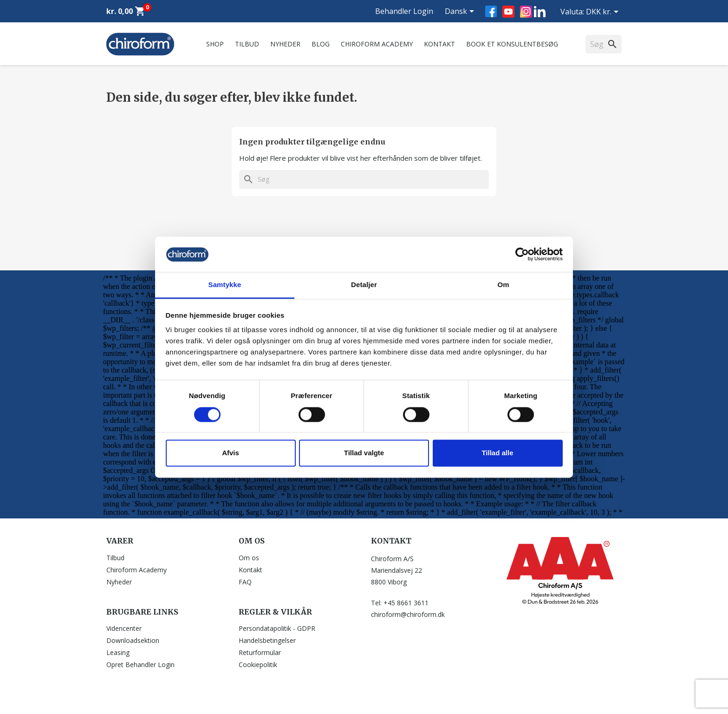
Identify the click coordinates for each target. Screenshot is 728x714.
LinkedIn (540, 11)
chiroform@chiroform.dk (408, 614)
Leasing (118, 652)
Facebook (491, 11)
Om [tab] (503, 285)
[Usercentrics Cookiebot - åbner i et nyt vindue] (522, 254)
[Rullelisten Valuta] (604, 13)
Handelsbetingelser (267, 640)
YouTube (508, 12)
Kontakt (439, 44)
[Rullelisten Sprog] (461, 12)
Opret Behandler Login (140, 665)
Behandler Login (404, 11)
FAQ (245, 582)
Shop (215, 44)
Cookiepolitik (258, 665)
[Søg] (364, 179)
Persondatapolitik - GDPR (277, 628)
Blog (321, 44)
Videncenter (124, 628)
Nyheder (285, 44)
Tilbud (247, 44)
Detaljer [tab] (364, 285)
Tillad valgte (364, 453)
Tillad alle (497, 453)
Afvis (231, 453)
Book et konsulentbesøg (512, 44)
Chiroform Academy (377, 44)
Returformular (260, 652)
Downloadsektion (133, 640)
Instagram (526, 12)
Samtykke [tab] (225, 285)
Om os (249, 558)
